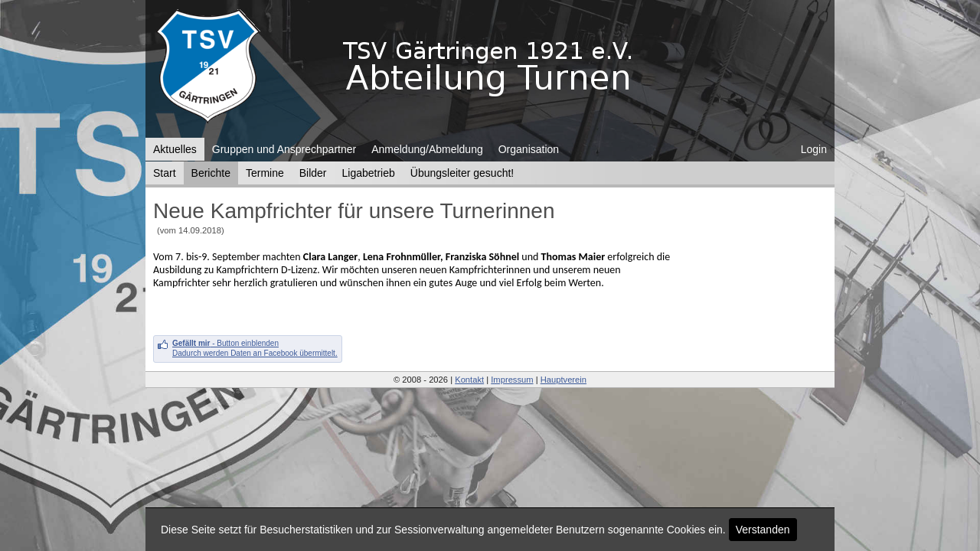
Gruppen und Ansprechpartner (284, 149)
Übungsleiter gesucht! (462, 173)
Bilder (313, 173)
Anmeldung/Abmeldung (427, 149)
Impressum (512, 380)
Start (165, 173)
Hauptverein (563, 380)
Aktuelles (175, 149)
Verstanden (763, 530)
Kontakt (469, 380)
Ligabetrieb (369, 173)
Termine (265, 173)
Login (814, 149)
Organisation (529, 149)
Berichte (211, 173)
